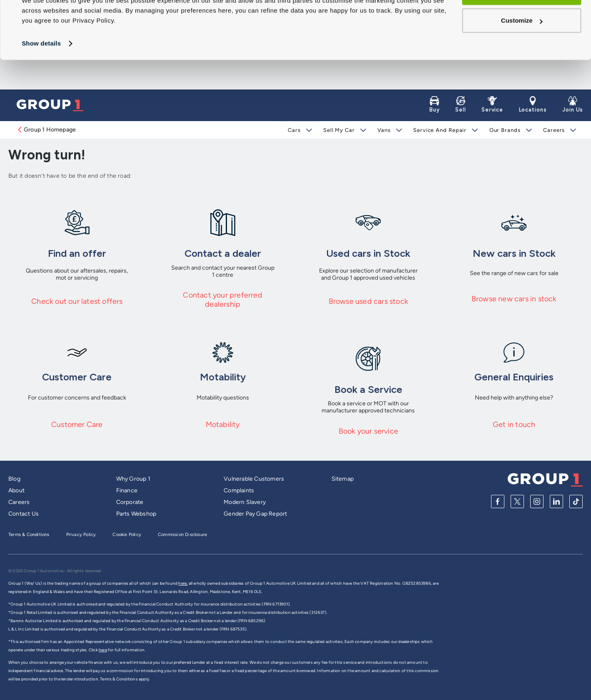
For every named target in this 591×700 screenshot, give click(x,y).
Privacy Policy (81, 535)
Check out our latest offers (77, 301)
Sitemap (343, 479)
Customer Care (77, 424)
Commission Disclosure (182, 535)
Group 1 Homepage (46, 130)
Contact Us (24, 514)
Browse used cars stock (368, 301)
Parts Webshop (136, 514)
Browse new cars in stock (514, 299)
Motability (223, 424)
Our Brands (505, 130)
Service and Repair (439, 130)
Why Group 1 (133, 479)
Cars (294, 130)
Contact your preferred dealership (222, 300)
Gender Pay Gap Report (255, 514)
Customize (522, 50)
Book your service (368, 431)
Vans (384, 130)
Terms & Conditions (29, 535)
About (16, 490)
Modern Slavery (245, 502)
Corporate (130, 502)
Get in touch (514, 424)
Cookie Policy (127, 535)
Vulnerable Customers (254, 479)
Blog (14, 479)
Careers (554, 130)
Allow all (522, 22)
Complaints (239, 490)
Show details (41, 73)
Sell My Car (339, 130)
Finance (127, 490)
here (103, 650)
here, (183, 583)
